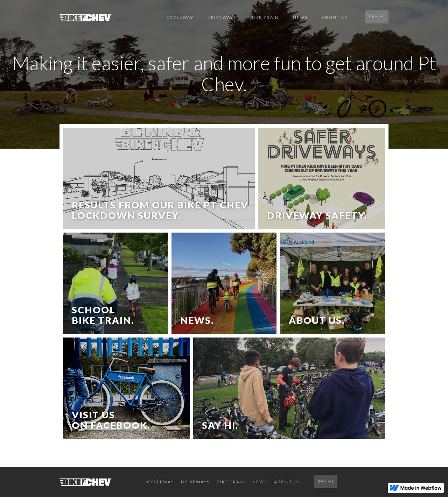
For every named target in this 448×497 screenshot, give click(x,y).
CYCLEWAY (180, 17)
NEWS (300, 17)
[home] (110, 17)
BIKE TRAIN (265, 17)
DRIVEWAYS (222, 17)
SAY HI (377, 17)
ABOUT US (335, 17)
